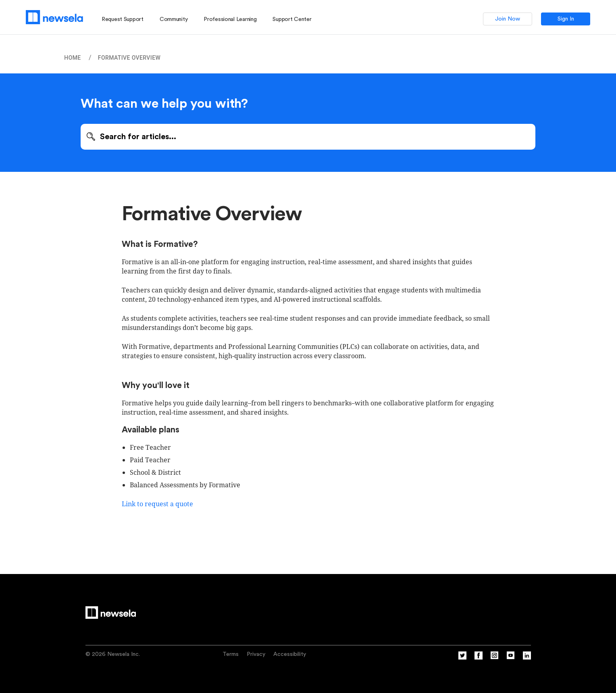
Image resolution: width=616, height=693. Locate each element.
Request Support (123, 19)
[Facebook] (479, 658)
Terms (231, 654)
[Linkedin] (527, 658)
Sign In (566, 19)
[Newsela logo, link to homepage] (54, 17)
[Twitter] (462, 658)
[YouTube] (511, 658)
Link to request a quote (158, 504)
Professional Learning (230, 19)
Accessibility (290, 654)
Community (174, 19)
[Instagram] (495, 658)
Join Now (508, 19)
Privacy (256, 654)
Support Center (292, 19)
